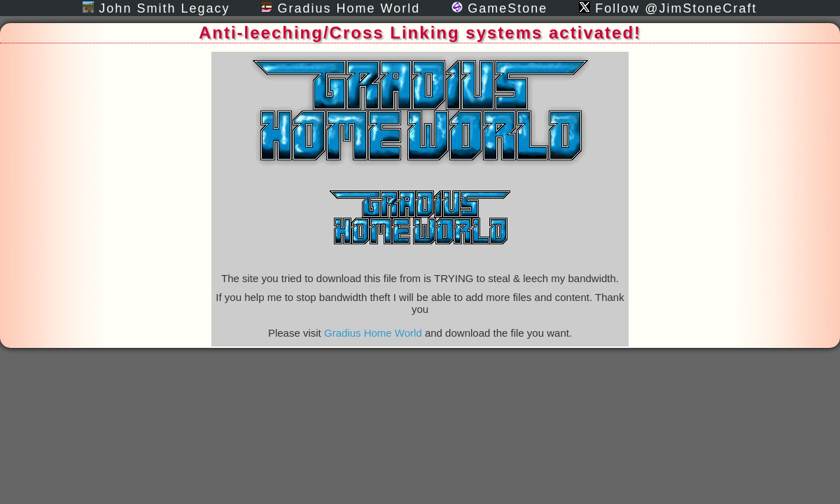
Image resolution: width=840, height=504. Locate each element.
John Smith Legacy (156, 8)
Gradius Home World (341, 8)
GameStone (499, 8)
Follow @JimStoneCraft (668, 8)
